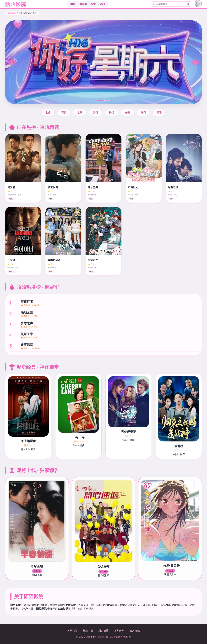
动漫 (103, 4)
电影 (73, 4)
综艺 (94, 4)
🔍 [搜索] (188, 4)
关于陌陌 (72, 631)
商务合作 (119, 631)
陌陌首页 (12, 13)
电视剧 (83, 4)
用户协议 (103, 631)
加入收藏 (135, 631)
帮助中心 (88, 631)
